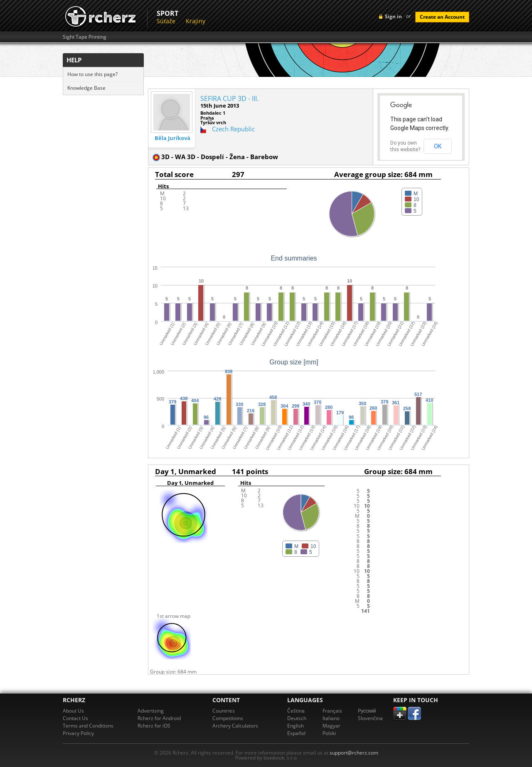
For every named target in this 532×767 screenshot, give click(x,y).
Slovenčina (370, 718)
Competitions (228, 718)
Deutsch (297, 718)
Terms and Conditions (88, 726)
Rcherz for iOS (154, 726)
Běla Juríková (172, 138)
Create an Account (442, 17)
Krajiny (196, 21)
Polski (329, 733)
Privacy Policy (78, 733)
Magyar (331, 726)
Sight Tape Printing (85, 37)
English (296, 726)
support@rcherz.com (354, 753)
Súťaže (166, 21)
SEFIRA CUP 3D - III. (229, 98)
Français (332, 711)
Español (296, 733)
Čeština (296, 711)
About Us (73, 711)
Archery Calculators (235, 726)
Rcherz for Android (159, 718)
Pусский (367, 711)
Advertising (151, 711)
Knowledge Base (86, 88)
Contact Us (75, 718)
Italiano (331, 718)
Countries (224, 711)
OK (438, 146)
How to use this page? (92, 74)
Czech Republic (233, 129)
